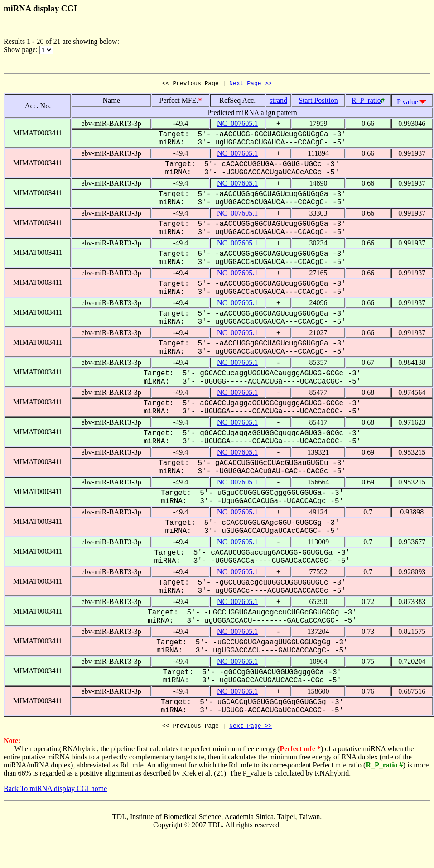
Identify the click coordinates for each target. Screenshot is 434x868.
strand (278, 102)
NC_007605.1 (237, 125)
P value (407, 103)
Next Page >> (251, 84)
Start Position (318, 102)
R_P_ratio (366, 102)
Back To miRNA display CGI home (55, 791)
